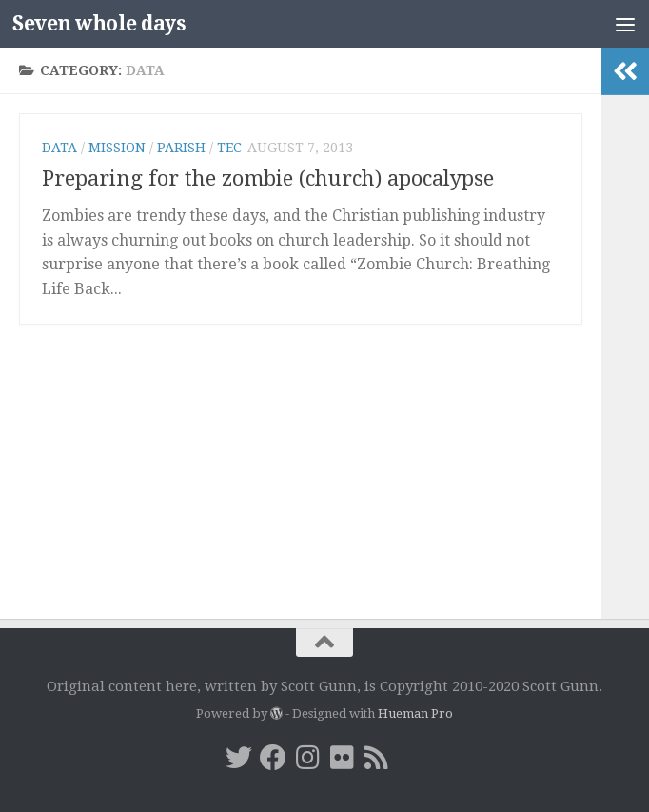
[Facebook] (273, 758)
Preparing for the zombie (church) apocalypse (268, 178)
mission (117, 148)
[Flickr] (342, 758)
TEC (229, 148)
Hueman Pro (415, 713)
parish (181, 148)
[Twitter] (239, 758)
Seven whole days (99, 23)
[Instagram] (307, 758)
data (59, 148)
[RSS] (376, 758)
